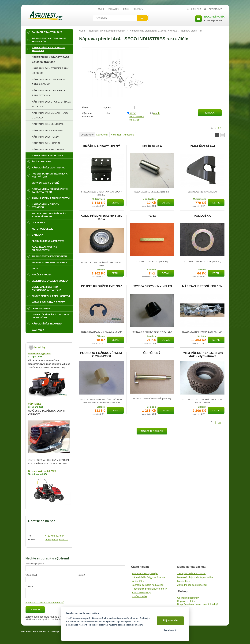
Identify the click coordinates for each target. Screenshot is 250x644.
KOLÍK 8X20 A (152, 146)
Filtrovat (210, 113)
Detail (115, 203)
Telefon (81, 575)
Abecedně (129, 135)
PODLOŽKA (202, 216)
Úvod (82, 31)
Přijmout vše (170, 621)
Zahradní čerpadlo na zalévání (148, 585)
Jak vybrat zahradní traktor (191, 573)
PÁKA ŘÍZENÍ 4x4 (202, 146)
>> (220, 128)
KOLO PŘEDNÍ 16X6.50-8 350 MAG (101, 217)
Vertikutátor (138, 581)
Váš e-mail (31, 575)
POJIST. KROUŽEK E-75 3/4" (101, 286)
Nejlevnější (102, 135)
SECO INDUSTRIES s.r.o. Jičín (137, 116)
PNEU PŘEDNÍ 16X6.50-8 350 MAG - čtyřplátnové (202, 355)
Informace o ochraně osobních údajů (45, 603)
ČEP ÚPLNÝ (152, 353)
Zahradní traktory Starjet (145, 573)
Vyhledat (142, 18)
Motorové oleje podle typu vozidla (195, 577)
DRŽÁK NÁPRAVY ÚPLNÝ (102, 146)
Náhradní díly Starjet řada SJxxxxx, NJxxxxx (153, 31)
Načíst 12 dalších (152, 431)
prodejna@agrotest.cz (57, 539)
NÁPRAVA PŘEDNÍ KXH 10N (202, 286)
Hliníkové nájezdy (141, 592)
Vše (108, 113)
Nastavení (170, 630)
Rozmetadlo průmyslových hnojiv (149, 589)
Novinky (40, 347)
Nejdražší (116, 135)
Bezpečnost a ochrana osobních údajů (198, 604)
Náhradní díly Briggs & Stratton (148, 577)
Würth (156, 113)
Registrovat (216, 9)
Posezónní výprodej (39, 354)
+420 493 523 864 (54, 536)
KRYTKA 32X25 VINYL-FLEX (152, 286)
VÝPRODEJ (34, 404)
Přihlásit (196, 9)
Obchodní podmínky (188, 598)
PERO (152, 216)
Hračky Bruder (139, 596)
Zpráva (29, 586)
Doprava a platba (186, 601)
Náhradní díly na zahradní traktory (107, 31)
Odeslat (35, 610)
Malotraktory (184, 581)
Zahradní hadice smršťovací (192, 585)
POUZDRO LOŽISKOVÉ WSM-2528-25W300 (101, 355)
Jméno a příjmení (35, 564)
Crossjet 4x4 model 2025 (42, 471)
